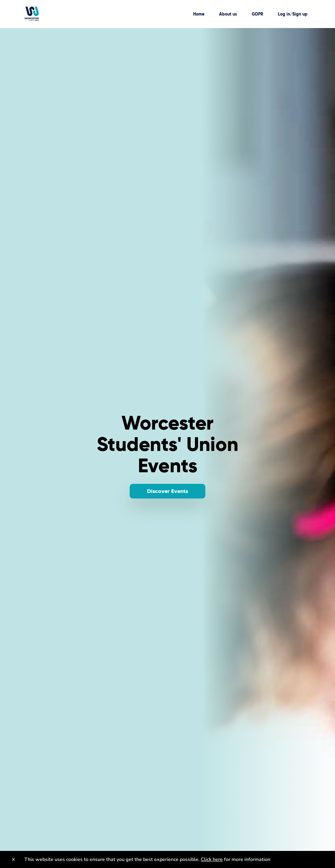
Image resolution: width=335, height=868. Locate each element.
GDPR (258, 14)
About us (228, 14)
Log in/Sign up (293, 14)
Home (199, 14)
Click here (212, 859)
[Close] (13, 859)
